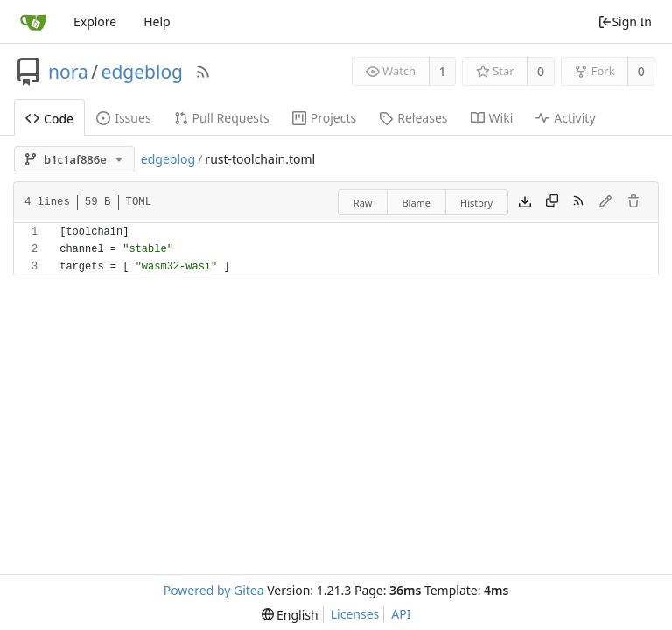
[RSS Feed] (203, 72)
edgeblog (142, 72)
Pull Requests (222, 118)
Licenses (355, 614)
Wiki (492, 118)
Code (49, 119)
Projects (324, 118)
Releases (413, 118)
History (476, 203)
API (401, 614)
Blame (416, 203)
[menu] (290, 615)
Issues (123, 118)
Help (157, 21)
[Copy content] (552, 202)
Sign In (625, 21)
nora (68, 72)
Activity (565, 118)
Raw (363, 203)
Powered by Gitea (214, 590)
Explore (95, 21)
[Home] (33, 22)
